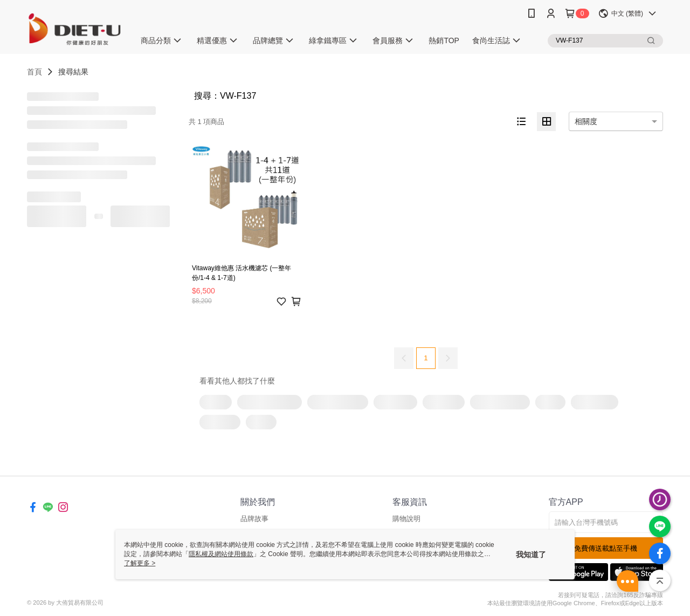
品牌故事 (254, 519)
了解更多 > (140, 563)
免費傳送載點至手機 (606, 548)
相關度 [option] (586, 121)
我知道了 (531, 555)
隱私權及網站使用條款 (221, 554)
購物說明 (406, 519)
